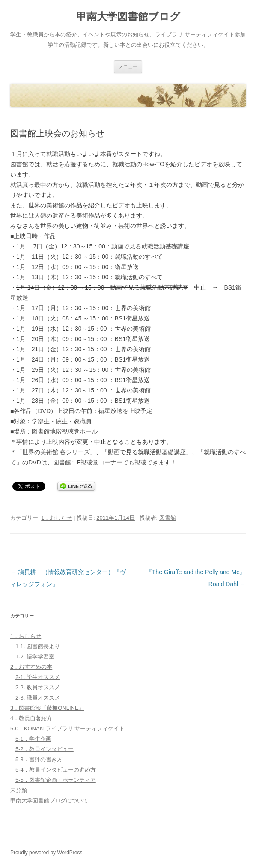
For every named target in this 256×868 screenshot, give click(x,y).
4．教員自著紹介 (31, 718)
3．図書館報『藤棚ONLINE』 (47, 708)
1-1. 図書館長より (38, 646)
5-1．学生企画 (33, 739)
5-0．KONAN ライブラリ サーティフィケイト (67, 729)
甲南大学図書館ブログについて (49, 801)
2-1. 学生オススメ (38, 677)
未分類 (19, 790)
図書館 (168, 518)
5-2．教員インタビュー (45, 749)
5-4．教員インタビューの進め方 (56, 770)
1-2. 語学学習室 (35, 657)
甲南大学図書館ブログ (128, 16)
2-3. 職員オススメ (38, 698)
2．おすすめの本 (31, 667)
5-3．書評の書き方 (39, 759)
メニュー (128, 66)
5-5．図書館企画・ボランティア (56, 780)
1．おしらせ (57, 518)
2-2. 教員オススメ (38, 687)
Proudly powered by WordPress (46, 853)
